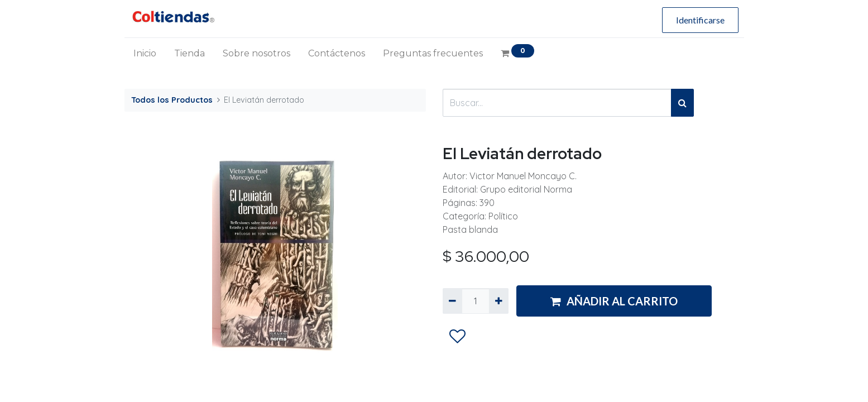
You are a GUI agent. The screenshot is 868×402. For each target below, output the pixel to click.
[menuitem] (145, 54)
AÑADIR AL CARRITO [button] (614, 301)
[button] (457, 337)
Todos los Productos (172, 100)
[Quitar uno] (452, 301)
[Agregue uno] (499, 301)
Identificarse (700, 20)
